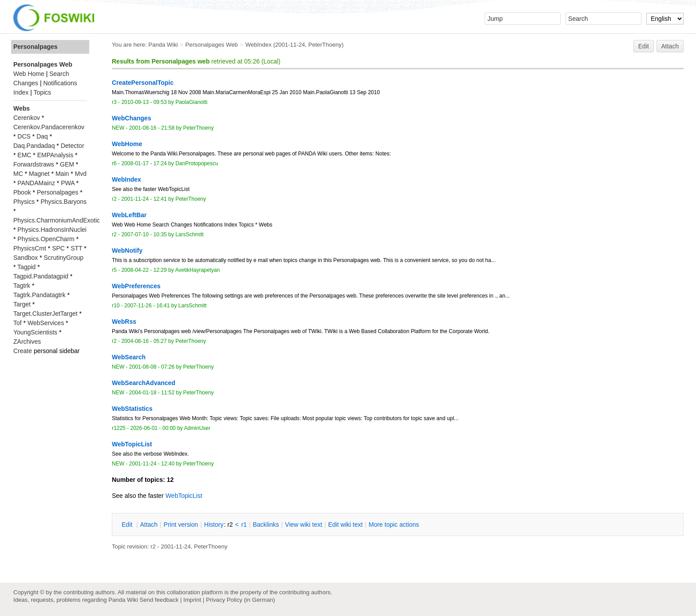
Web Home (29, 74)
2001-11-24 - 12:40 (152, 464)
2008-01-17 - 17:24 (144, 163)
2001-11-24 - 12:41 (144, 199)
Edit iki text (345, 525)
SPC (58, 248)
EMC (24, 155)
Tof (18, 323)
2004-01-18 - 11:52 (152, 393)
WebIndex (259, 45)
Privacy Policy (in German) (241, 600)
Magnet (39, 174)
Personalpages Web (212, 45)
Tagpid (26, 267)
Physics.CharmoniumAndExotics (58, 220)
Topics (42, 92)
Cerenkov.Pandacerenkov (49, 127)
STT (76, 248)
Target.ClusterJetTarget (45, 314)
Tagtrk (22, 286)
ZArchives (27, 342)
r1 (244, 525)
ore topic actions (394, 525)
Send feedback (159, 600)
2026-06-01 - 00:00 (153, 428)
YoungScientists (35, 332)
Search (59, 74)
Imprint (192, 600)
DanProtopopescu (197, 163)
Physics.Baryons (63, 202)
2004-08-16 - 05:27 (144, 341)
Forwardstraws (34, 164)
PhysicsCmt (30, 248)
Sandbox (26, 258)
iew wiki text (304, 525)
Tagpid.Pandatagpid (41, 276)
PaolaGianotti (191, 102)
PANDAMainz (36, 183)
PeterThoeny (325, 45)
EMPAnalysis (55, 155)
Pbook (22, 192)
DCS (24, 136)
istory (214, 525)
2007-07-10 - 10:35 (144, 234)
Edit (644, 46)
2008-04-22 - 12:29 (144, 270)
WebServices (46, 323)
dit (128, 525)
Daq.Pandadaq (34, 146)
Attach (670, 46)
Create (23, 351)
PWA (68, 183)
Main (62, 174)
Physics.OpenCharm (46, 239)
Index (21, 92)
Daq (42, 136)
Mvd (81, 174)
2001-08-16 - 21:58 (152, 128)
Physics (24, 202)
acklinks (266, 525)
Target (22, 304)
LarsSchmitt (190, 234)
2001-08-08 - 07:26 (152, 367)
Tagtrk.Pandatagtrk (40, 295)
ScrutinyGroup (64, 258)
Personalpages (36, 47)
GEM (67, 164)
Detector (73, 146)
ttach (149, 525)
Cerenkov (27, 118)
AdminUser (198, 428)
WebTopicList (184, 496)
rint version (181, 525)
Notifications (60, 83)
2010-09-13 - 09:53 (144, 102)
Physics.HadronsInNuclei (52, 230)
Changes (26, 83)
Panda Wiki (163, 45)
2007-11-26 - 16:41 (147, 306)
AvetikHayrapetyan (197, 270)
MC (18, 174)
